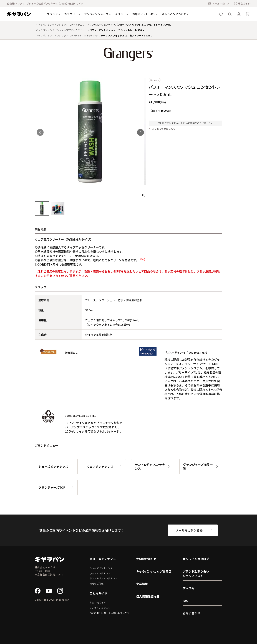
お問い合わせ (192, 613)
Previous (40, 132)
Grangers (89, 35)
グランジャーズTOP (52, 487)
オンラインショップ (96, 14)
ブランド (52, 14)
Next (140, 132)
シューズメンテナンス (53, 466)
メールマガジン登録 (189, 530)
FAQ (186, 601)
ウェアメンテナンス (100, 466)
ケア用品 (94, 25)
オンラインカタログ (100, 608)
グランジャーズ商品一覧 (198, 466)
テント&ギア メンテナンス (150, 466)
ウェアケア (107, 25)
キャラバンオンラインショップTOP (54, 25)
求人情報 (189, 588)
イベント (120, 14)
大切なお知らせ (146, 559)
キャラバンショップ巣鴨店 (154, 571)
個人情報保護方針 (148, 596)
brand (78, 35)
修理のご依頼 (97, 584)
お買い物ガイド (98, 602)
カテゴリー (71, 14)
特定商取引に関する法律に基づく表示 (109, 613)
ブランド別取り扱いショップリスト (196, 573)
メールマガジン (218, 4)
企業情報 (142, 584)
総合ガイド (242, 3)
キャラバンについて (174, 14)
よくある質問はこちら (164, 129)
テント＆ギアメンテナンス (103, 578)
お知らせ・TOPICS (144, 14)
